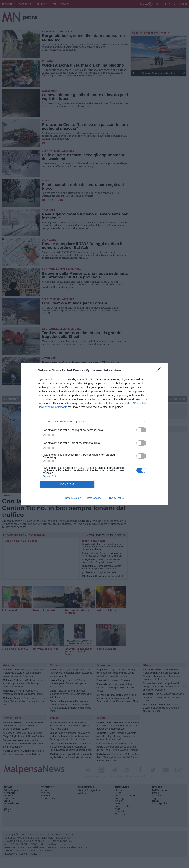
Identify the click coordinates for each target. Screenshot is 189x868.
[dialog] (94, 434)
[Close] (160, 370)
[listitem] (94, 422)
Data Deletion (73, 498)
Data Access (94, 498)
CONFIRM (67, 484)
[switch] (141, 430)
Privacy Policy (116, 498)
